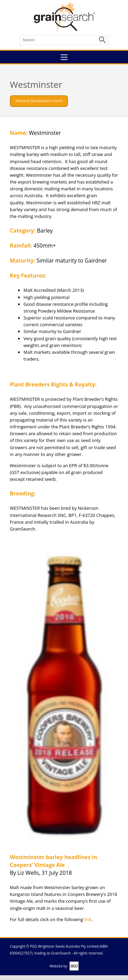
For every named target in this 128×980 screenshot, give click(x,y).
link (88, 919)
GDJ (73, 966)
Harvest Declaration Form (39, 101)
